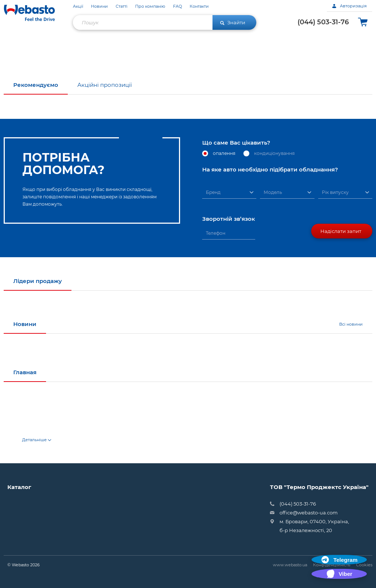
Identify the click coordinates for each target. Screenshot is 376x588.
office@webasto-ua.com (309, 513)
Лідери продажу (38, 281)
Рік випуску (335, 192)
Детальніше (37, 440)
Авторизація (349, 6)
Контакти (199, 6)
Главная (25, 372)
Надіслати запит (341, 231)
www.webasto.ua (290, 565)
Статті (122, 6)
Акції (78, 6)
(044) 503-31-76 (323, 22)
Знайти (233, 22)
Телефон (216, 233)
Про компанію (150, 6)
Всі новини (351, 324)
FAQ (178, 6)
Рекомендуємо (36, 85)
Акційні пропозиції (105, 85)
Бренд (213, 192)
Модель (273, 192)
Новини (99, 6)
